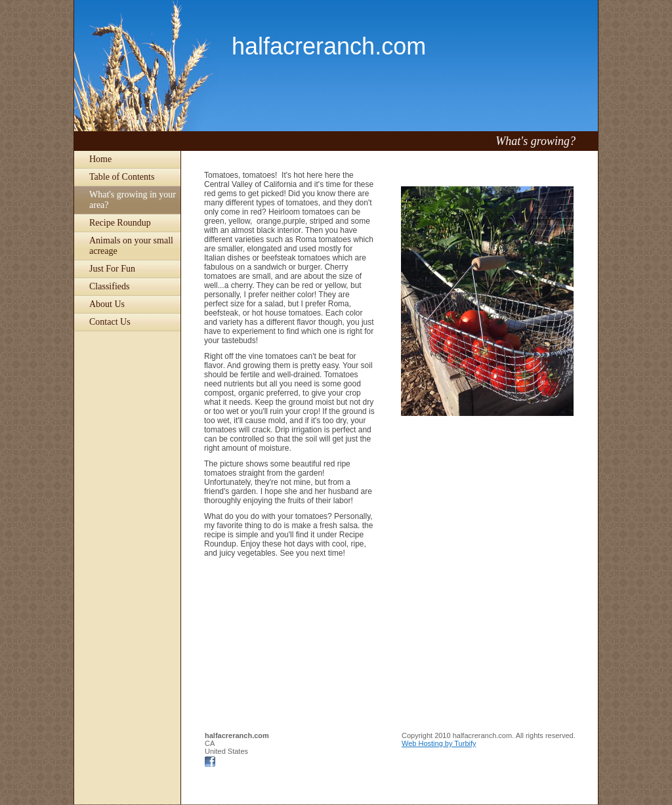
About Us (107, 304)
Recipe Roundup (120, 223)
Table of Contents (122, 177)
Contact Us (110, 322)
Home (100, 159)
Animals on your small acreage (131, 246)
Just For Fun (112, 269)
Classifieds (109, 286)
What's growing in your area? (133, 200)
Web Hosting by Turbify (439, 743)
